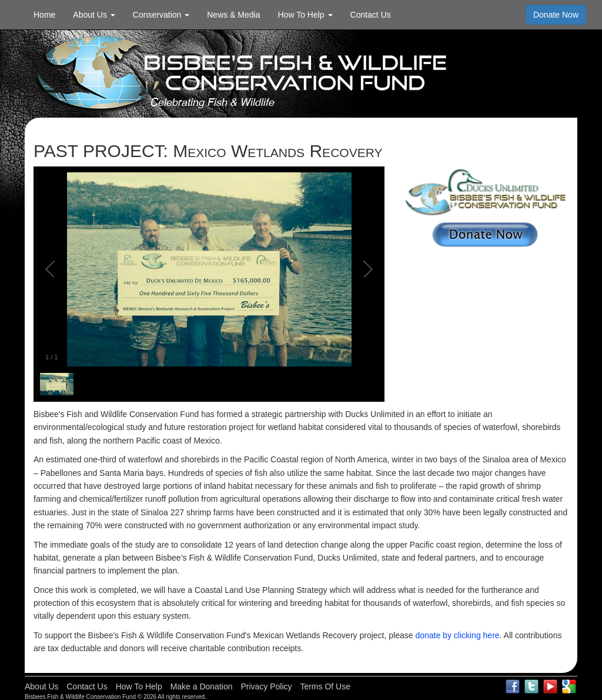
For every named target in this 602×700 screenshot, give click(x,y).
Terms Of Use (325, 686)
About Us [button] (94, 15)
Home (44, 15)
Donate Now (556, 15)
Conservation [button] (161, 15)
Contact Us (371, 15)
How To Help (139, 686)
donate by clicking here (457, 635)
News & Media (233, 15)
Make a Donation (202, 686)
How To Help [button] (305, 15)
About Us (42, 686)
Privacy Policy (266, 686)
